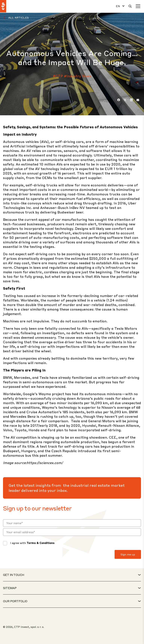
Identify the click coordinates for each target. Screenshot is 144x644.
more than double (22, 305)
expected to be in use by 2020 (95, 164)
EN (118, 6)
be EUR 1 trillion (114, 169)
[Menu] (138, 6)
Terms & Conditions (41, 543)
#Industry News (78, 76)
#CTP (58, 76)
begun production (115, 446)
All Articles (18, 17)
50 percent (19, 237)
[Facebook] (119, 100)
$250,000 (98, 258)
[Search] (130, 6)
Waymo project (51, 394)
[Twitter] (125, 100)
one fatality (48, 328)
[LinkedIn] (131, 100)
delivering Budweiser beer (62, 212)
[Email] (138, 100)
